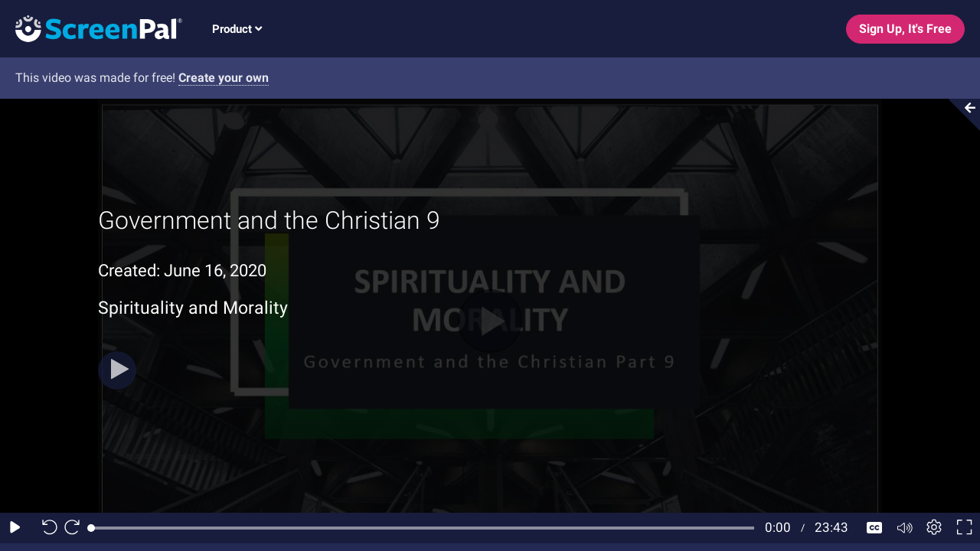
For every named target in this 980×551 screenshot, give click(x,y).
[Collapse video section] (960, 115)
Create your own (224, 78)
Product (237, 29)
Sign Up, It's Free (905, 29)
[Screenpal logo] (91, 28)
